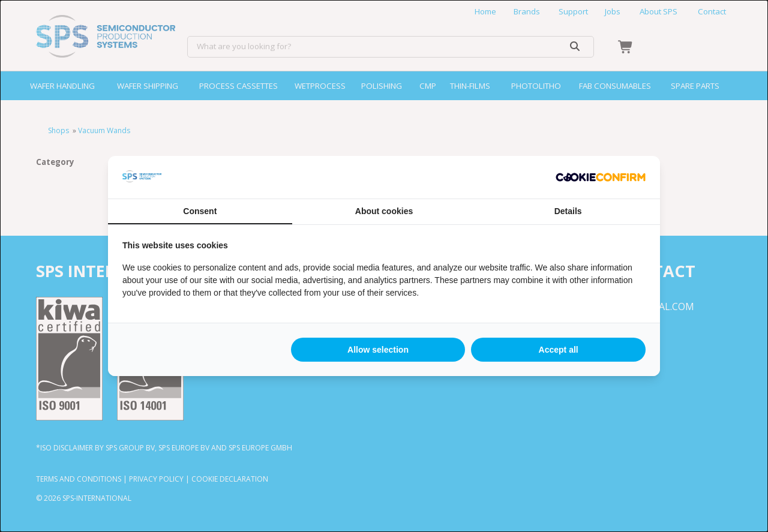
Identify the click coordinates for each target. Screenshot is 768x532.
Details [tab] (568, 211)
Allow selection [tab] (378, 350)
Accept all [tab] (559, 350)
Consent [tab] (200, 211)
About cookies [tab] (384, 211)
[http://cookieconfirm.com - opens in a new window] (601, 178)
